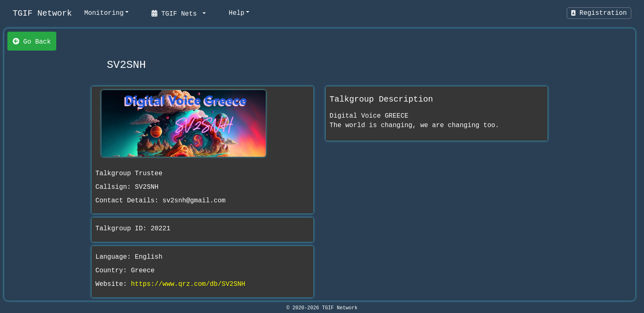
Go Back (32, 41)
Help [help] (237, 13)
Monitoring (104, 13)
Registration (599, 13)
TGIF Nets (176, 13)
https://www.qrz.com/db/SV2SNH (188, 284)
